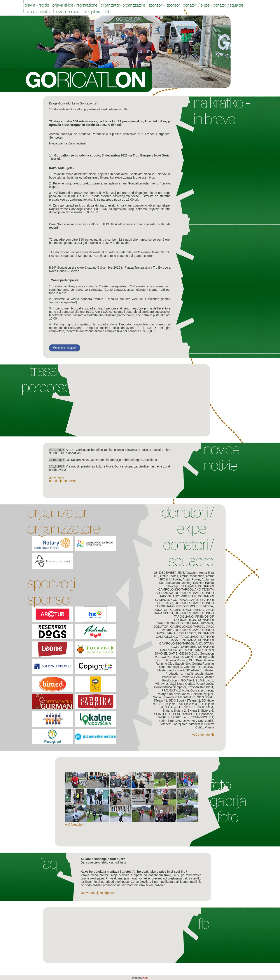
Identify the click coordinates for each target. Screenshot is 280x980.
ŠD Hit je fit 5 (174, 707)
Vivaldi (209, 727)
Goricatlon (87, 80)
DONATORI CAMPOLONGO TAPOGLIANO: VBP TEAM (187, 595)
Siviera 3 (193, 711)
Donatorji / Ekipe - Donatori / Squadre (187, 537)
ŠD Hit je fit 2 (168, 704)
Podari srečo (204, 684)
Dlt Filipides (188, 586)
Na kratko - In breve (222, 111)
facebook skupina (65, 348)
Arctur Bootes (169, 576)
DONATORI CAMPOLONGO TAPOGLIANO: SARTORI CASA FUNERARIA (185, 637)
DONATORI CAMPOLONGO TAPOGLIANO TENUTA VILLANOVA (185, 590)
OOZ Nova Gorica (182, 684)
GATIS (173, 653)
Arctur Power (191, 579)
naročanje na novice (63, 481)
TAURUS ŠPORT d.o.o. (173, 717)
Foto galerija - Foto (228, 801)
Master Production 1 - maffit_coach (190, 672)
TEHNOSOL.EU (202, 717)
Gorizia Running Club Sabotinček (185, 662)
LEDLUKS (206, 667)
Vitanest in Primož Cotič (202, 726)
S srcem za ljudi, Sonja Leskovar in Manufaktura (184, 696)
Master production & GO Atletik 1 (180, 670)
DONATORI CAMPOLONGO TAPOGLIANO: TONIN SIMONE (184, 650)
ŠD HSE (190, 707)
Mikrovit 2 (161, 684)
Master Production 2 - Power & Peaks (188, 675)
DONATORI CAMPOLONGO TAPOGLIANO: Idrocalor (185, 621)
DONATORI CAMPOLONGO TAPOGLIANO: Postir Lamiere (184, 632)
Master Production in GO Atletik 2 (188, 679)
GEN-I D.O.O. (189, 653)
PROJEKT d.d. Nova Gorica (180, 690)
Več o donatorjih (203, 735)
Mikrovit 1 (206, 680)
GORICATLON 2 (172, 657)
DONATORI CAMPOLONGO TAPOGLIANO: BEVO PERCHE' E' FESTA (184, 605)
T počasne (206, 714)
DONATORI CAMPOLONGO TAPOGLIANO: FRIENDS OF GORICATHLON (194, 616)
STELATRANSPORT (183, 714)
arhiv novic (57, 478)
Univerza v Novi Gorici (198, 721)
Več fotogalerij (75, 825)
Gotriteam (191, 667)
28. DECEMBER (165, 573)
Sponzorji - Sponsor (54, 591)
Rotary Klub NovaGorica (173, 694)
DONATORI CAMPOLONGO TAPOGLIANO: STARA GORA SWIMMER (187, 643)
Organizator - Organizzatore (63, 520)
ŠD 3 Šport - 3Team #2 (184, 700)
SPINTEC (161, 714)
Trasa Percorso (46, 379)
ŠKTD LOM (205, 707)
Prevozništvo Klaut (200, 687)
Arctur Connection (192, 576)
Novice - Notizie (225, 457)
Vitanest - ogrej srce (174, 724)
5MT (181, 573)
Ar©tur (145, 978)
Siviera (167, 711)
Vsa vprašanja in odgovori (98, 893)
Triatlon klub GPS (169, 721)
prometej (207, 690)
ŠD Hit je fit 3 (188, 704)
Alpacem (191, 573)
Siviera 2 (180, 711)
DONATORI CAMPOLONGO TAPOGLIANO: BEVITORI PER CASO (184, 600)
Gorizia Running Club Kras (184, 660)
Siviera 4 (207, 711)
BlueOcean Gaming (178, 583)
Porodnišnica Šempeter (170, 687)
